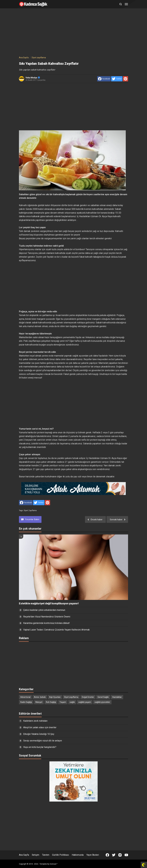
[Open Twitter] (114, 855)
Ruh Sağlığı (51, 702)
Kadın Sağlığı (26, 702)
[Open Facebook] (107, 855)
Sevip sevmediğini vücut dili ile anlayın (43, 741)
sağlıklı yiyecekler (102, 702)
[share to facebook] (104, 79)
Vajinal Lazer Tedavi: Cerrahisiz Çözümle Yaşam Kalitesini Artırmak (56, 630)
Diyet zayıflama (30, 510)
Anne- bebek (40, 697)
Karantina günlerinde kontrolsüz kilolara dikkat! (47, 623)
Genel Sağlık (103, 697)
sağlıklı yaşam (85, 702)
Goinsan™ (54, 864)
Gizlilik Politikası (61, 855)
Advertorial (25, 697)
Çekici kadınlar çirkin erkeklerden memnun (44, 610)
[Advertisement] (73, 33)
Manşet (39, 702)
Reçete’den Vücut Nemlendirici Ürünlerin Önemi (47, 617)
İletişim (36, 855)
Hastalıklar (117, 697)
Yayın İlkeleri (93, 855)
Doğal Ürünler (88, 697)
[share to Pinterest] (125, 79)
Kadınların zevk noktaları (35, 721)
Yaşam (63, 702)
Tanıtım (46, 855)
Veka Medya (33, 78)
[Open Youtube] (126, 855)
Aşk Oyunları (55, 697)
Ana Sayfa (24, 855)
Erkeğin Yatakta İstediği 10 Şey (39, 734)
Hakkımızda (78, 855)
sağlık (72, 702)
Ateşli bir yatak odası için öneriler (40, 727)
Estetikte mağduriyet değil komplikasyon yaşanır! (49, 603)
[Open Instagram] (120, 855)
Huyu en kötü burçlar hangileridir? (40, 747)
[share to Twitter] (117, 79)
